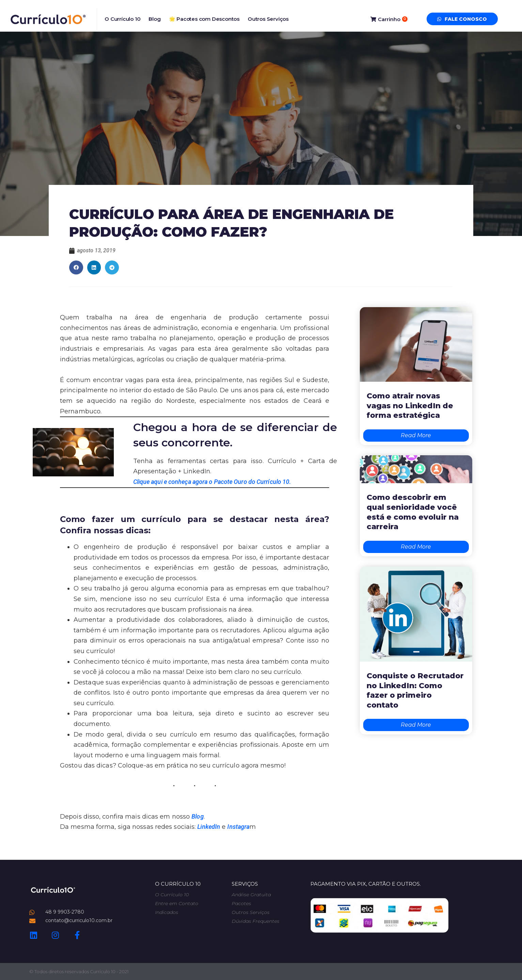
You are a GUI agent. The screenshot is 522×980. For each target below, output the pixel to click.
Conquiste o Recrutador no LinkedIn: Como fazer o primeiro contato (415, 690)
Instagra (238, 827)
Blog (155, 19)
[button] (76, 267)
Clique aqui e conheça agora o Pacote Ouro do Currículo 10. (212, 482)
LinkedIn (209, 827)
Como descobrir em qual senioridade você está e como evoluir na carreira (413, 512)
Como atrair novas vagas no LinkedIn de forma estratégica (410, 406)
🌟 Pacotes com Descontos (204, 19)
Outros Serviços (268, 19)
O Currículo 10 (122, 19)
